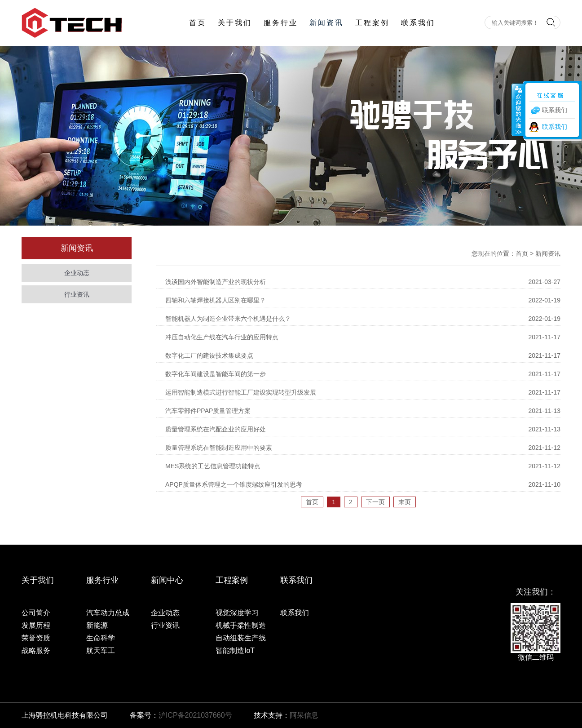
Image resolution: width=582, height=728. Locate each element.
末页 (405, 502)
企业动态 (77, 273)
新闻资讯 (326, 23)
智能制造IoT (235, 650)
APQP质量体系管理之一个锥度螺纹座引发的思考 (234, 484)
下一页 (375, 502)
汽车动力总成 (108, 613)
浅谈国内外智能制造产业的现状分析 (216, 282)
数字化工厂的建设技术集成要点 (209, 355)
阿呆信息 (304, 715)
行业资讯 (77, 294)
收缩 (518, 110)
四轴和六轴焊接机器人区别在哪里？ (216, 300)
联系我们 (418, 23)
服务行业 (281, 23)
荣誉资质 (36, 638)
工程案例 (372, 23)
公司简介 (36, 613)
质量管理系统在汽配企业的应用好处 (216, 429)
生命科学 (101, 638)
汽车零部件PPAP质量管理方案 (208, 411)
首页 (198, 23)
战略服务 (36, 650)
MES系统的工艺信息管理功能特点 (213, 466)
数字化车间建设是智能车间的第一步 (216, 374)
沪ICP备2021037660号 (195, 715)
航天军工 (101, 650)
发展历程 (36, 625)
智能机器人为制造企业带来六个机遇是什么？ (228, 319)
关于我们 (235, 23)
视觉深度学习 (237, 613)
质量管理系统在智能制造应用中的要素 (219, 448)
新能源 (97, 625)
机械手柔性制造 (241, 625)
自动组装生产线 (241, 638)
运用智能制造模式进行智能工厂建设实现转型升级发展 (241, 392)
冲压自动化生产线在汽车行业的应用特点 (222, 337)
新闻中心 (167, 580)
